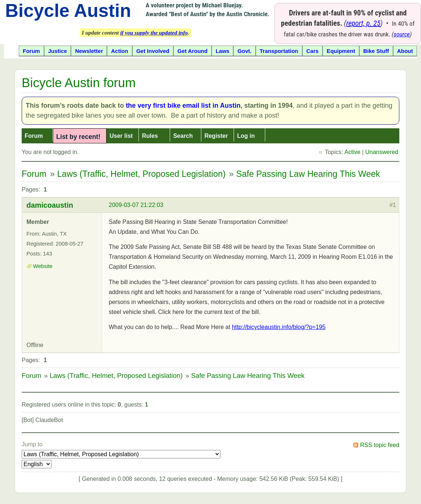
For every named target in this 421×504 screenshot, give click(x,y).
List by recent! (78, 137)
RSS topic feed (380, 445)
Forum (34, 136)
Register (216, 136)
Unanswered (382, 152)
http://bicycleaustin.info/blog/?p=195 (279, 327)
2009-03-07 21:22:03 (136, 205)
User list (121, 136)
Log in (246, 136)
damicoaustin (50, 205)
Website (43, 266)
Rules (150, 136)
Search (183, 136)
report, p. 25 (363, 23)
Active (353, 152)
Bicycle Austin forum (79, 83)
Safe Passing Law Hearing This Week (308, 174)
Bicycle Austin (68, 11)
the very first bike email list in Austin (183, 106)
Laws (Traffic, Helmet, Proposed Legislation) (141, 174)
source (402, 34)
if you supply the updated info (154, 33)
